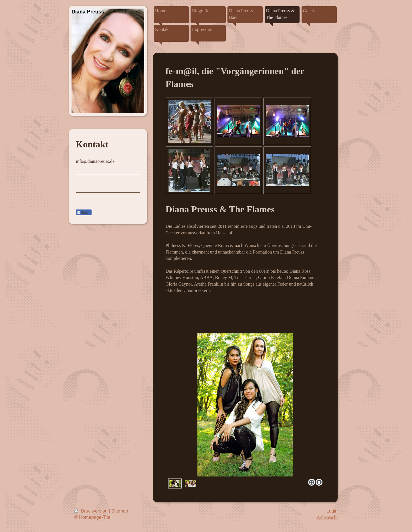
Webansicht (327, 517)
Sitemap (120, 511)
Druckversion (92, 511)
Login (332, 511)
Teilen (84, 213)
